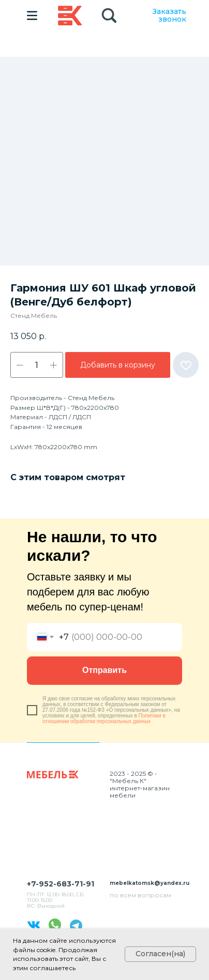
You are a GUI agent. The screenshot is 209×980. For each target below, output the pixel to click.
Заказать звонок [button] (169, 15)
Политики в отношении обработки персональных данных (104, 718)
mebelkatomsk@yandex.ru (150, 883)
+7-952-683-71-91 (61, 884)
